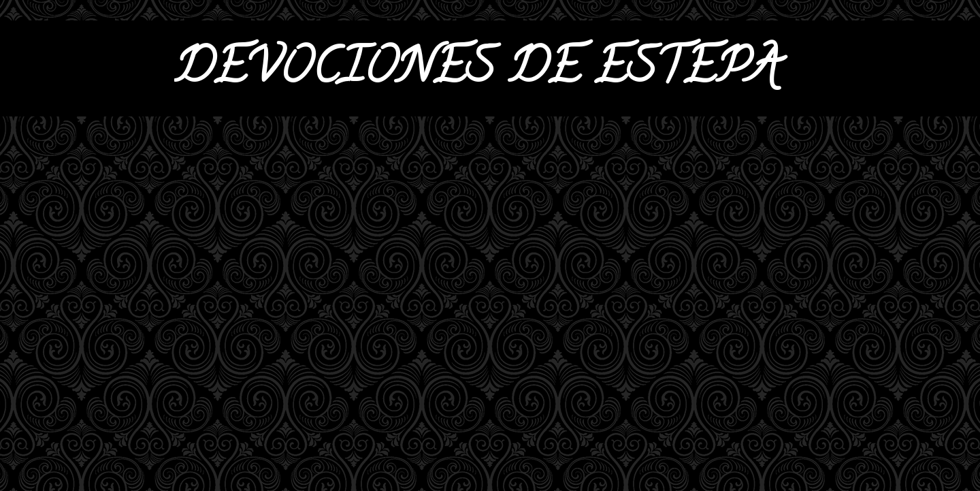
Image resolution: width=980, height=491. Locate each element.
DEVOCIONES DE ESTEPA (477, 72)
